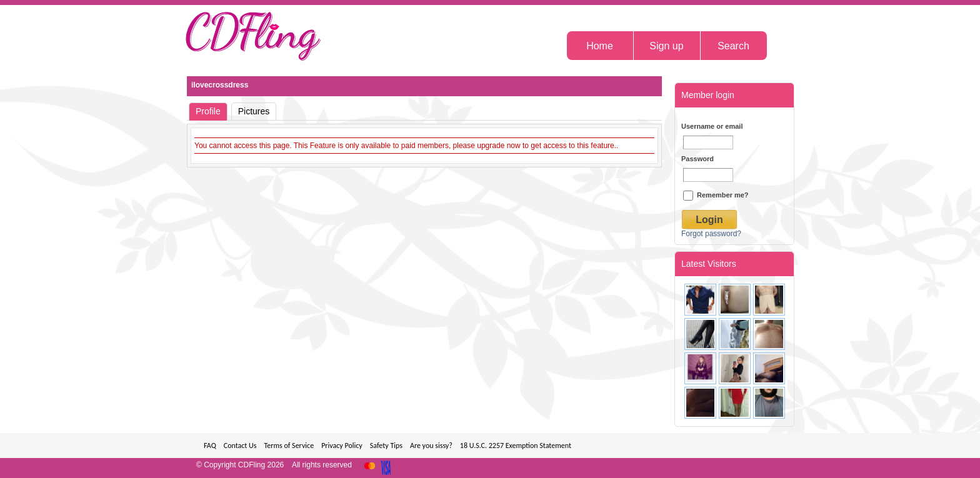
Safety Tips (386, 446)
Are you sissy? (431, 446)
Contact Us (240, 446)
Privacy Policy (342, 446)
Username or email (712, 126)
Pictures (254, 111)
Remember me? (716, 195)
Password (697, 159)
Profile (208, 111)
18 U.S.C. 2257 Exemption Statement (516, 446)
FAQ (210, 446)
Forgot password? (711, 234)
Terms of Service (289, 446)
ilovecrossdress (220, 85)
